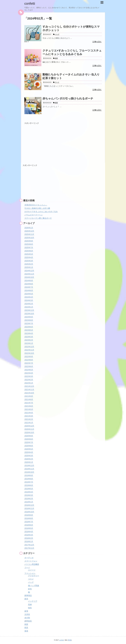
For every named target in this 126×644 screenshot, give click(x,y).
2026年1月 (29, 228)
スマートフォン (31, 561)
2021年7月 (29, 403)
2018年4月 (29, 532)
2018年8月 (29, 518)
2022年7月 (29, 363)
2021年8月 (29, 400)
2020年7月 (29, 442)
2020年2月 (29, 459)
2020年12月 (29, 426)
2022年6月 (29, 366)
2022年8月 (29, 360)
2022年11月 (29, 350)
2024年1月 (29, 307)
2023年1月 (29, 343)
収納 (30, 605)
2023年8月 (29, 320)
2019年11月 (29, 469)
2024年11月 (29, 274)
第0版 (70, 640)
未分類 (27, 618)
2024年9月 (29, 281)
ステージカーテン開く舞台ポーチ (38, 218)
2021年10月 (29, 393)
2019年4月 (29, 492)
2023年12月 (29, 310)
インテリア (33, 601)
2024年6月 (29, 291)
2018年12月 (29, 505)
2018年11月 (29, 509)
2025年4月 (29, 257)
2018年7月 (29, 522)
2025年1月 (29, 267)
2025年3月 (29, 261)
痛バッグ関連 (34, 586)
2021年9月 (29, 396)
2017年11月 (29, 548)
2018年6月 (29, 525)
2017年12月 (29, 545)
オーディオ (29, 558)
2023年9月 (29, 317)
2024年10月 (29, 277)
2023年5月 (29, 330)
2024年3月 (29, 300)
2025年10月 (29, 238)
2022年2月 (29, 380)
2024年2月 (29, 304)
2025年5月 (29, 254)
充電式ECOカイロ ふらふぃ (36, 205)
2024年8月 (29, 284)
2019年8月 (29, 479)
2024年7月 (29, 287)
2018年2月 (29, 538)
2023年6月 (29, 327)
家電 (26, 611)
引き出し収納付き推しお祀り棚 (37, 208)
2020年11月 (29, 429)
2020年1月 (29, 462)
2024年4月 (29, 297)
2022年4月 (29, 373)
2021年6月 (29, 406)
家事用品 (28, 596)
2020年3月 (29, 456)
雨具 (26, 628)
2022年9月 (29, 357)
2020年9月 (29, 436)
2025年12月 (29, 231)
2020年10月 (29, 433)
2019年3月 (29, 495)
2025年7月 (29, 248)
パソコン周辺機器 (32, 564)
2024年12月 (29, 271)
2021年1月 (29, 423)
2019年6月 (29, 485)
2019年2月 (29, 499)
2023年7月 (29, 324)
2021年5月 (29, 409)
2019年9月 (29, 475)
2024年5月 (29, 294)
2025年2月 (29, 264)
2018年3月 (29, 535)
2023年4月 (29, 333)
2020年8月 (29, 439)
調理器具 (28, 621)
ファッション (30, 573)
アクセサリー (34, 576)
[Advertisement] (43, 140)
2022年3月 (29, 376)
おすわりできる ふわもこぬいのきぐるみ (41, 212)
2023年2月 (29, 340)
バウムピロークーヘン (34, 215)
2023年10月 (29, 314)
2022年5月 (29, 370)
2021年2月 (29, 419)
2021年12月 (29, 386)
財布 (30, 589)
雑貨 (26, 624)
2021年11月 (29, 390)
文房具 (27, 614)
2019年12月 (29, 466)
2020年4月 (29, 452)
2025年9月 (29, 241)
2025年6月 (29, 251)
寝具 (30, 608)
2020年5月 (29, 449)
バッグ (31, 582)
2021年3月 (29, 416)
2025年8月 (29, 244)
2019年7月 (29, 482)
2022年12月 (29, 347)
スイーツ (32, 570)
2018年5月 (29, 528)
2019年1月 (29, 502)
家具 (26, 599)
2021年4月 (29, 413)
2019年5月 (29, 489)
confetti (30, 3)
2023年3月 (29, 337)
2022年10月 (29, 353)
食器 (26, 631)
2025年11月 (29, 234)
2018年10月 (29, 512)
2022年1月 (29, 383)
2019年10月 (29, 472)
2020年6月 (29, 446)
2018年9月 (29, 515)
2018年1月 (29, 542)
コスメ (31, 579)
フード (27, 568)
